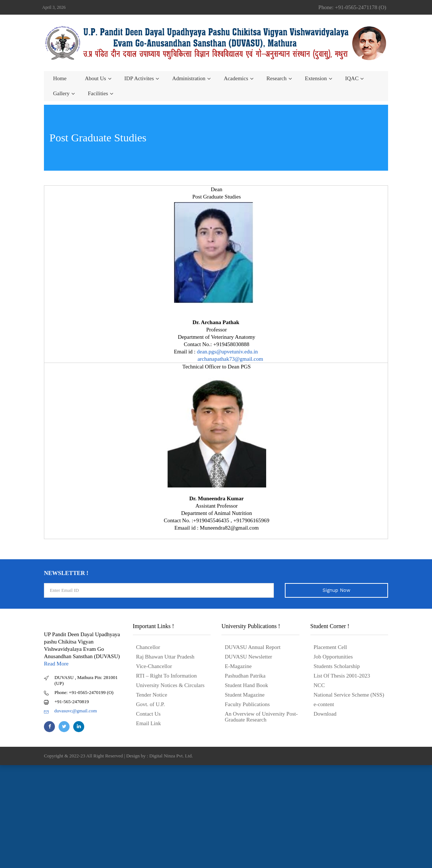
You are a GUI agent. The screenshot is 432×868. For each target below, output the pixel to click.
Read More (56, 664)
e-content (324, 704)
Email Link (149, 723)
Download (325, 714)
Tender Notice (152, 695)
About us (96, 78)
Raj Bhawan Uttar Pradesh (165, 657)
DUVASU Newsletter (248, 657)
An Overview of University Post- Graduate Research (261, 717)
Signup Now (336, 590)
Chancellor (148, 647)
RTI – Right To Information (167, 676)
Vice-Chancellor (154, 666)
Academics (236, 78)
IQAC (352, 78)
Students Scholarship (337, 666)
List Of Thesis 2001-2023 (342, 676)
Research (277, 78)
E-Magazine (238, 666)
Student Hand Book (246, 685)
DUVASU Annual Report (253, 647)
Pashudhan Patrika (245, 676)
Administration (189, 78)
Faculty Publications (247, 704)
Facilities (98, 93)
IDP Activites (139, 78)
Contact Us (148, 714)
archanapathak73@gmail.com (230, 359)
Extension (316, 78)
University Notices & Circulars (170, 685)
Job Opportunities (333, 657)
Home (60, 78)
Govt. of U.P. (151, 704)
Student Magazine (245, 695)
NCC (319, 685)
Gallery (61, 93)
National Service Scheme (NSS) (349, 695)
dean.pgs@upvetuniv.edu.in (228, 352)
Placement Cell (330, 647)
